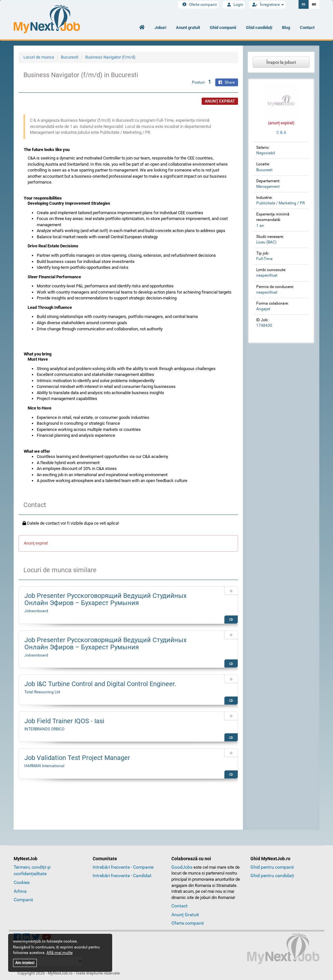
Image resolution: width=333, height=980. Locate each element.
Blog (286, 28)
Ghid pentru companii (272, 867)
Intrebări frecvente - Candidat (122, 876)
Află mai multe (60, 953)
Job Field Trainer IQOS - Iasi (64, 721)
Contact (307, 28)
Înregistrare (267, 5)
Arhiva (20, 891)
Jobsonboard (36, 611)
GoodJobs (182, 867)
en (314, 4)
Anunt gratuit (188, 28)
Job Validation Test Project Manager (77, 758)
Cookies (22, 882)
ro (304, 4)
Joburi (160, 28)
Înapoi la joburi (281, 62)
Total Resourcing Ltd (42, 692)
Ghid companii (223, 28)
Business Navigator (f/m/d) (110, 57)
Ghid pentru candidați (272, 876)
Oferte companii (198, 5)
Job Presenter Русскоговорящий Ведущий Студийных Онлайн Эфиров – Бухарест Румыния (106, 599)
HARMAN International (44, 766)
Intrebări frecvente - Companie (123, 867)
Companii (23, 900)
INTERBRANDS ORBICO (44, 729)
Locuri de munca (39, 57)
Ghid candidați (259, 28)
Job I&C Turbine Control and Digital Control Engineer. (100, 684)
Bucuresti (70, 57)
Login (234, 5)
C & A (281, 132)
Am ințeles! (25, 963)
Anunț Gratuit (185, 915)
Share (227, 82)
